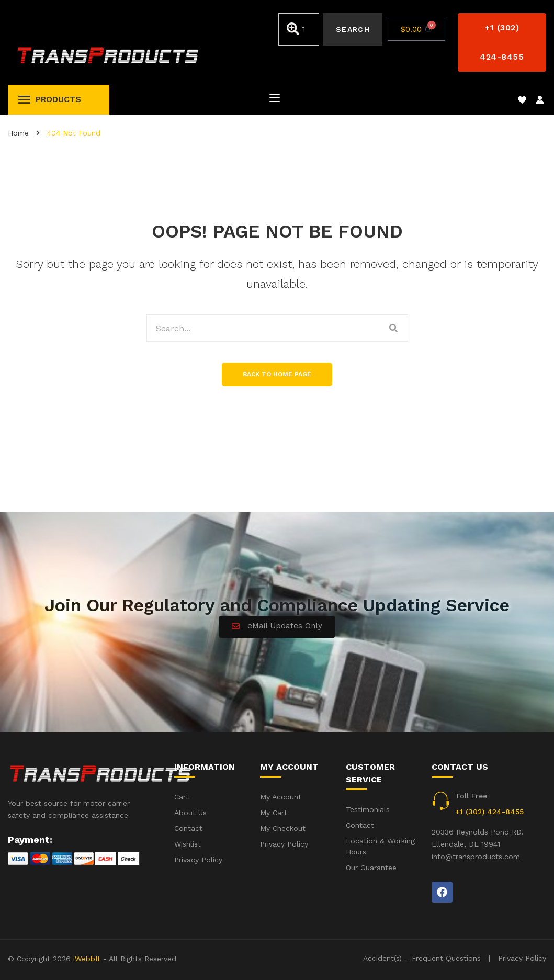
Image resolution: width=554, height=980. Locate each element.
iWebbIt (87, 959)
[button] (502, 42)
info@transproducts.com (476, 857)
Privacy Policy (522, 958)
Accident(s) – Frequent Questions (422, 958)
